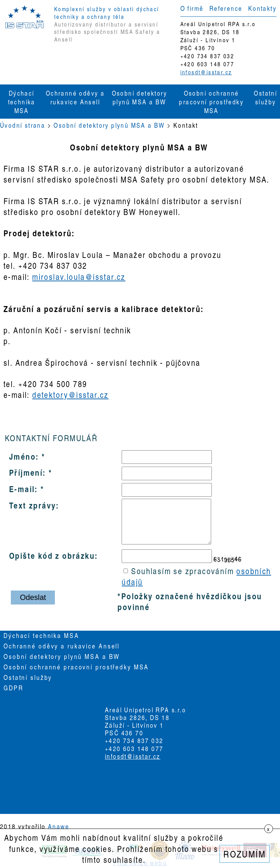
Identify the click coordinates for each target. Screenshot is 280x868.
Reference (226, 8)
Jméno (22, 456)
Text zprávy (33, 505)
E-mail (22, 489)
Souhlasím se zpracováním (196, 576)
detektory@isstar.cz (70, 395)
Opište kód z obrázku (52, 555)
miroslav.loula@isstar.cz (79, 277)
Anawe (59, 826)
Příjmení (26, 472)
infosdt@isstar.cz (206, 72)
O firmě (192, 8)
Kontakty (262, 8)
